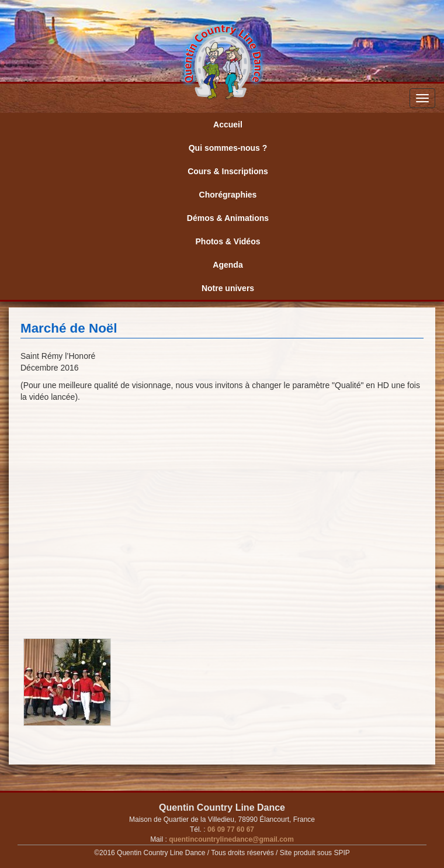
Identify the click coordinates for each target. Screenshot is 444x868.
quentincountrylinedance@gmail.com (230, 839)
